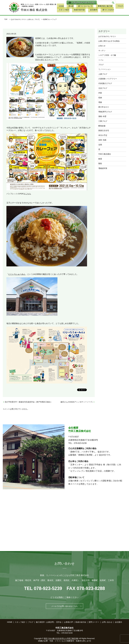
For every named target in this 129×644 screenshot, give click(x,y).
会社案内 (75, 10)
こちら (28, 194)
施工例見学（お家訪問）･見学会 (49, 622)
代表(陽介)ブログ (105, 83)
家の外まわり (104, 107)
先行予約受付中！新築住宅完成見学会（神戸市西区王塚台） (28, 402)
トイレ (101, 60)
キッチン (102, 51)
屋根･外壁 (102, 116)
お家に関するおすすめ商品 (109, 41)
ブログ (110, 6)
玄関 (100, 145)
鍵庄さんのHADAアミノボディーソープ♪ (77, 402)
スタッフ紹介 (122, 6)
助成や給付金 (62, 10)
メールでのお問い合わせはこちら (64, 606)
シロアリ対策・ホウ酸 (107, 55)
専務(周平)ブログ (105, 112)
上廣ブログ (103, 74)
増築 (100, 102)
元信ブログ (103, 88)
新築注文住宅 (104, 130)
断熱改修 (102, 126)
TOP (6, 19)
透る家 (67, 6)
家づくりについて (79, 6)
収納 (100, 98)
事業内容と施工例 (96, 6)
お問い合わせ (107, 622)
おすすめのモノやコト (19, 19)
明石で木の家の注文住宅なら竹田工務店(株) (61, 638)
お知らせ (30, 19)
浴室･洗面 (102, 140)
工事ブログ (103, 121)
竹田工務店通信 (105, 154)
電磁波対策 (103, 168)
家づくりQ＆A (88, 10)
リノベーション (105, 69)
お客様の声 (69, 622)
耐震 (100, 159)
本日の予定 (103, 135)
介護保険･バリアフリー (108, 79)
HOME (59, 6)
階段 (100, 163)
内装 (100, 93)
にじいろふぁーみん (17, 274)
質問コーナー (94, 622)
